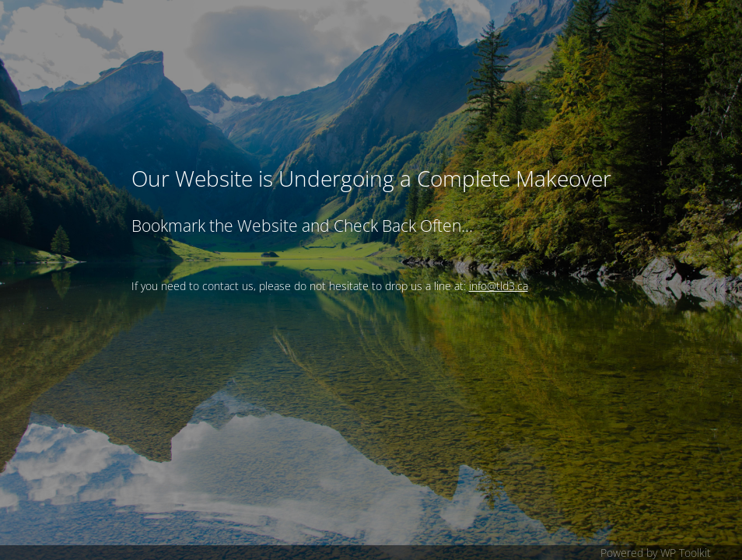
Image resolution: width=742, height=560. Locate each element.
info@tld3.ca (499, 286)
